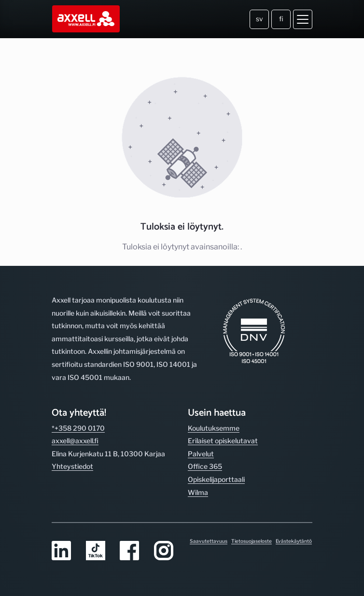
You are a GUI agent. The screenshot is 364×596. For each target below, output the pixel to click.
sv (259, 19)
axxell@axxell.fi (75, 441)
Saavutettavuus (209, 541)
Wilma (198, 492)
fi (281, 19)
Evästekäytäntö (294, 541)
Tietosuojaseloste (252, 541)
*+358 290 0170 (78, 428)
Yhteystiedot (72, 466)
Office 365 (205, 466)
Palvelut (201, 454)
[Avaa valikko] (303, 19)
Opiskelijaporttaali (216, 479)
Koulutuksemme (214, 428)
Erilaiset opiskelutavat (223, 441)
